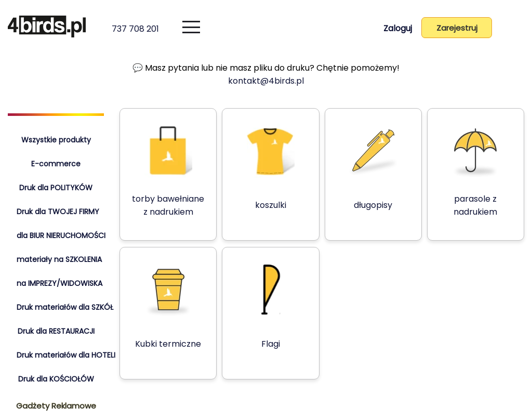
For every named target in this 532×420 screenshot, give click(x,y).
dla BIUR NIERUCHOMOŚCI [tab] (61, 235)
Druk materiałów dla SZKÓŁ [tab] (65, 307)
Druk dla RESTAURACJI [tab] (56, 331)
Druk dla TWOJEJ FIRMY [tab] (58, 212)
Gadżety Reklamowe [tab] (56, 406)
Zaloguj (394, 28)
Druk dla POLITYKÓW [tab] (56, 188)
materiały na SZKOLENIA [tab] (59, 259)
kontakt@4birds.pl (266, 81)
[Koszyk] (512, 30)
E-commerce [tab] (56, 164)
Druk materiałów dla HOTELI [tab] (66, 355)
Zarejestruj (455, 28)
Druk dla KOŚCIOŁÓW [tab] (56, 379)
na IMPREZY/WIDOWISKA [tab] (59, 283)
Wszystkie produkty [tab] (56, 140)
